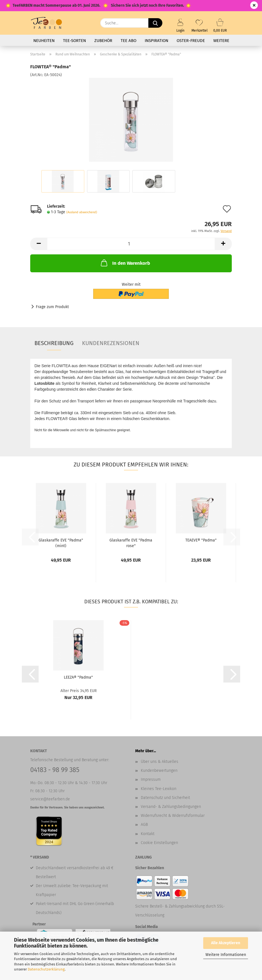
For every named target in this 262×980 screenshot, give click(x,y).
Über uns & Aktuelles (160, 762)
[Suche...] (155, 23)
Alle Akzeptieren (226, 943)
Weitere (221, 41)
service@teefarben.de (50, 799)
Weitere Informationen (226, 955)
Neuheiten (44, 41)
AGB (144, 825)
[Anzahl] (131, 244)
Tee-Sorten (74, 41)
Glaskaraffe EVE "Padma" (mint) (61, 543)
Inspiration (156, 41)
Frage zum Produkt (52, 307)
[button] (39, 244)
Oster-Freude (191, 41)
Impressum (151, 779)
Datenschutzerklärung (46, 969)
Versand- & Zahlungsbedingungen (171, 807)
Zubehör (103, 41)
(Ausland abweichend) (82, 212)
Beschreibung (54, 343)
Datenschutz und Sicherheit (165, 798)
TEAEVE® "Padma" (201, 540)
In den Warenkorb (125, 263)
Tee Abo (128, 41)
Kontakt (148, 834)
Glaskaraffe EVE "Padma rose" (131, 543)
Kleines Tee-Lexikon (159, 789)
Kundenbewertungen (159, 771)
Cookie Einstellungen (159, 843)
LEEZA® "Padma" (78, 677)
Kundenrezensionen (111, 343)
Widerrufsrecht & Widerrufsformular (173, 816)
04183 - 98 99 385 (55, 770)
